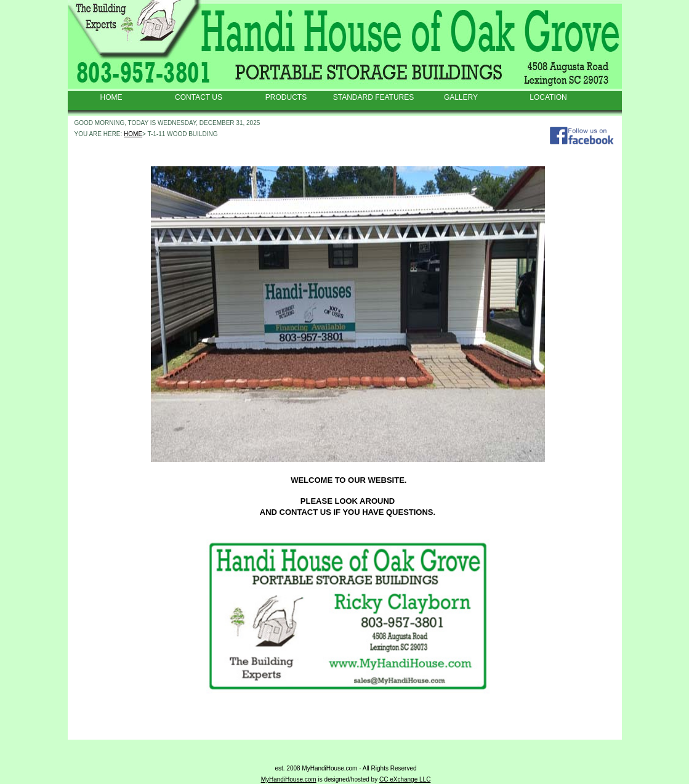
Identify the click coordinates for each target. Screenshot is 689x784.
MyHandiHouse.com (289, 779)
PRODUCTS (286, 97)
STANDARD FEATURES (374, 97)
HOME (111, 97)
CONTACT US (199, 97)
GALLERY (461, 97)
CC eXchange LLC (405, 779)
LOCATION (548, 97)
